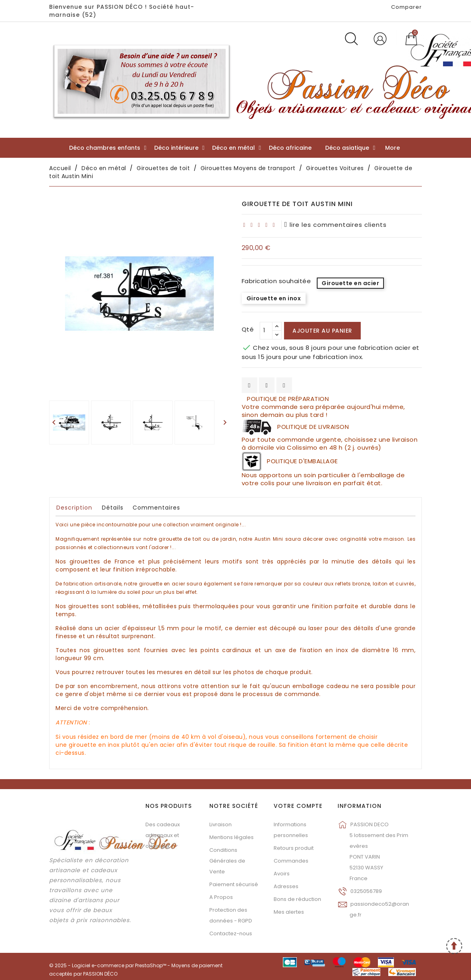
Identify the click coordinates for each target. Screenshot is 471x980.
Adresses (286, 886)
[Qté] (266, 331)
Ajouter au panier (322, 331)
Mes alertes (289, 912)
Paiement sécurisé (234, 884)
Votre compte (298, 806)
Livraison (221, 824)
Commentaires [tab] (156, 508)
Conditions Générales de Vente (227, 861)
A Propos (221, 897)
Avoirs (282, 874)
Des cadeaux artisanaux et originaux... (163, 835)
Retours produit (294, 848)
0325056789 (366, 891)
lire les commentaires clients (336, 225)
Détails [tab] (113, 508)
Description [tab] (74, 508)
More (392, 148)
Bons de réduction (297, 899)
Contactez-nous (231, 933)
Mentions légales (232, 837)
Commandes (291, 861)
